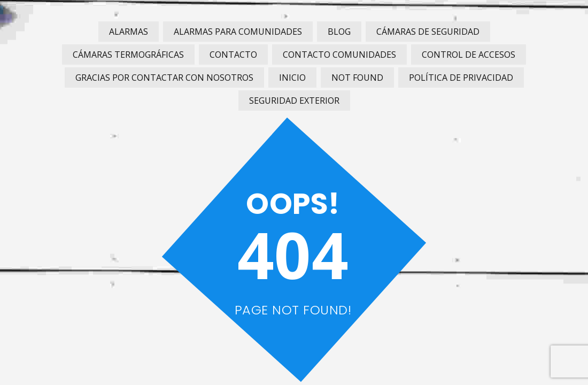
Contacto (233, 55)
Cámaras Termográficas (128, 55)
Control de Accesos (469, 55)
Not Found (357, 78)
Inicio (292, 78)
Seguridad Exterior (294, 101)
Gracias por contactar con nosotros (164, 78)
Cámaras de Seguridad (428, 32)
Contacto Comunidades (339, 55)
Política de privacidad (461, 78)
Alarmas (129, 32)
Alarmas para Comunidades (238, 32)
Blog (339, 32)
